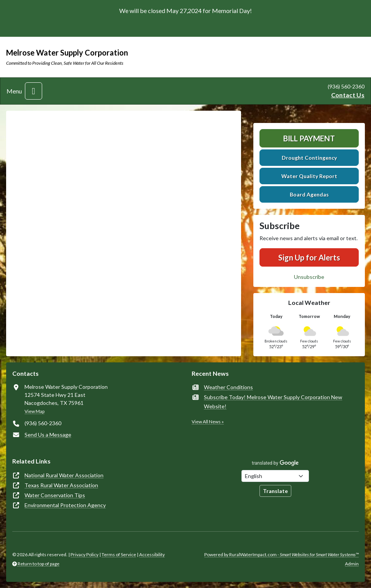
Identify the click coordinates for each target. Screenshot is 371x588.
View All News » (208, 422)
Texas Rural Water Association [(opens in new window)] (61, 485)
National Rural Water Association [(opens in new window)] (64, 475)
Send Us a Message (48, 435)
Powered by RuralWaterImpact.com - (282, 554)
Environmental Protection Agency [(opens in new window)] (65, 505)
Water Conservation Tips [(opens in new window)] (55, 495)
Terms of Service (119, 554)
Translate (275, 491)
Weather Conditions (228, 387)
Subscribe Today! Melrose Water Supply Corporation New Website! (273, 402)
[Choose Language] (275, 476)
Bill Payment (309, 138)
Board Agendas (309, 194)
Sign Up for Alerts (309, 257)
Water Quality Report (309, 176)
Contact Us (348, 95)
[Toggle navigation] (34, 91)
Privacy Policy (85, 554)
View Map (34, 411)
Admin (352, 564)
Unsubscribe (309, 277)
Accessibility (152, 554)
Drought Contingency (309, 158)
